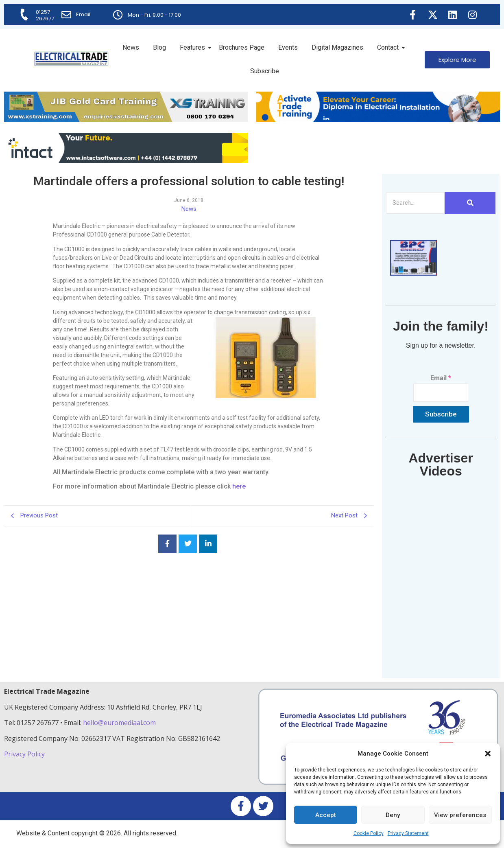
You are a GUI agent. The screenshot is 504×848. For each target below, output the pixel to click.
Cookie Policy (369, 833)
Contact (389, 47)
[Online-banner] (126, 161)
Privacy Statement (408, 833)
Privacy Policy (25, 754)
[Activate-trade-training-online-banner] (378, 119)
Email (83, 14)
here (239, 486)
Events (288, 47)
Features (194, 47)
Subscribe (265, 71)
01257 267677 (45, 15)
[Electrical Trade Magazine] (71, 59)
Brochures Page (242, 47)
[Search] (416, 203)
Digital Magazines (337, 47)
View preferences (460, 815)
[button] (488, 754)
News (131, 47)
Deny (393, 815)
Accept (326, 815)
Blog (159, 47)
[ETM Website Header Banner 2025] (126, 119)
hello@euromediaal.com (119, 723)
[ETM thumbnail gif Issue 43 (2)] (413, 273)
